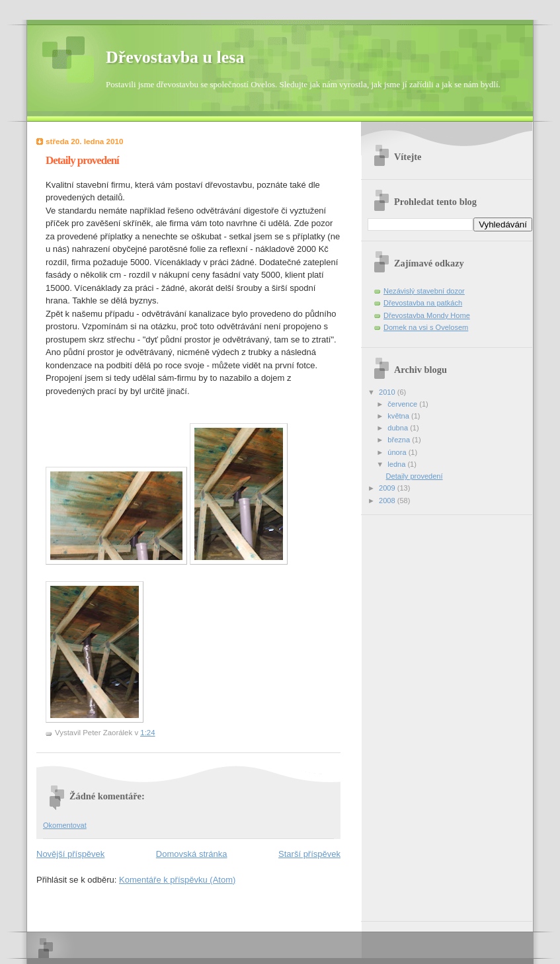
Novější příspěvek (70, 854)
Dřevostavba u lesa (175, 57)
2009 (388, 488)
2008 (388, 501)
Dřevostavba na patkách (423, 303)
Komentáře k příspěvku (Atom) (177, 880)
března (400, 440)
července (403, 404)
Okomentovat (65, 825)
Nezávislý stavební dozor (424, 291)
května (399, 416)
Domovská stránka (192, 854)
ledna (397, 464)
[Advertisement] (420, 713)
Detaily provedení (415, 476)
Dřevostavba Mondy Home (427, 315)
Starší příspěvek (309, 854)
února (398, 452)
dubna (399, 428)
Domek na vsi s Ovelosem (426, 327)
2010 (388, 392)
